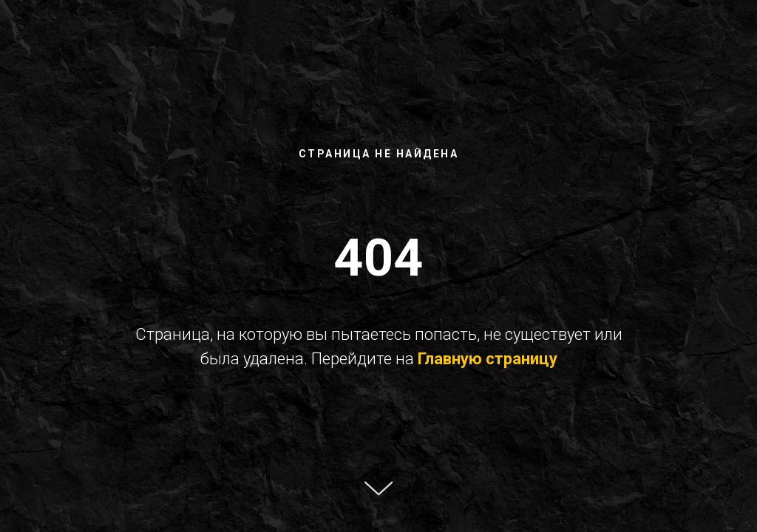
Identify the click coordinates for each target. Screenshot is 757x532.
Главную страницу (488, 359)
